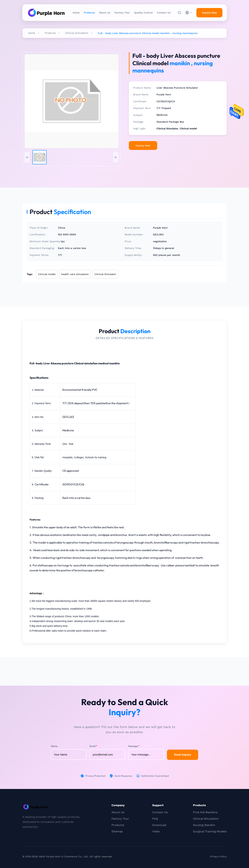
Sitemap (117, 831)
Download (159, 825)
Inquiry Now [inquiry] (209, 13)
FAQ (155, 819)
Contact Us (164, 13)
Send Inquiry (183, 755)
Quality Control (143, 13)
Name (54, 746)
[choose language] (189, 13)
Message (134, 746)
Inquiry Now (143, 145)
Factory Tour (122, 13)
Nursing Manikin (204, 825)
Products (89, 13)
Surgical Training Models (210, 831)
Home (76, 13)
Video (156, 831)
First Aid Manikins (205, 812)
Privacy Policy (218, 856)
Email (93, 746)
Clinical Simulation (77, 33)
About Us (105, 13)
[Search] (179, 13)
